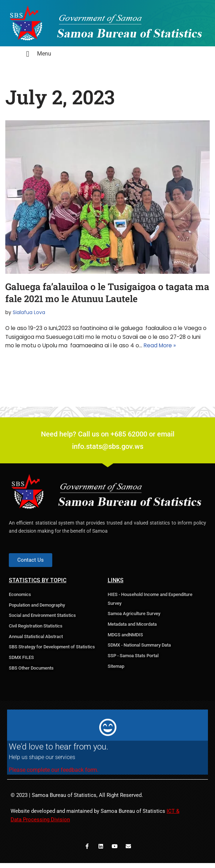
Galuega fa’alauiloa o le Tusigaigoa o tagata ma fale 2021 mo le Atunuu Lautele (107, 293)
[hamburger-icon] (28, 55)
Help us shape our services (42, 761)
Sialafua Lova (30, 312)
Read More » (164, 347)
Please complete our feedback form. (54, 774)
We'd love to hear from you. (59, 751)
